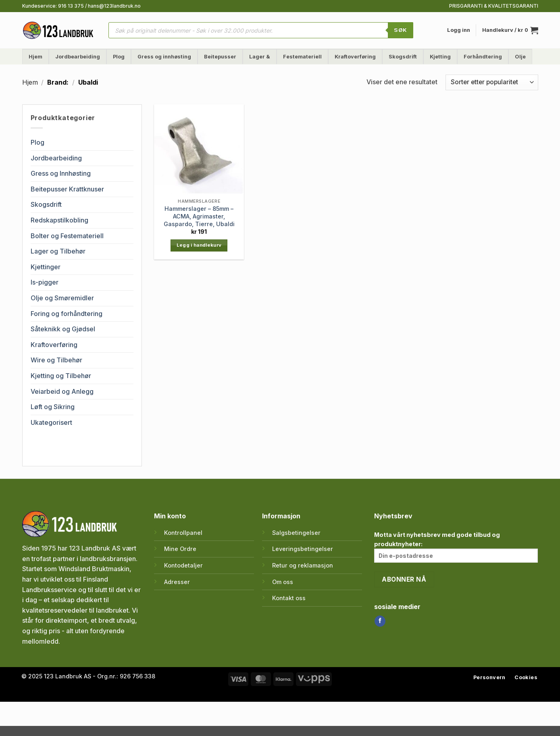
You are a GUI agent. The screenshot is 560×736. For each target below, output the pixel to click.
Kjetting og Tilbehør (61, 376)
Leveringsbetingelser (303, 549)
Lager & (260, 57)
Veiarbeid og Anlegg (62, 391)
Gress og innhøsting (164, 57)
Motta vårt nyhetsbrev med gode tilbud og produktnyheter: (456, 547)
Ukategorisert (51, 422)
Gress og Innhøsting (61, 173)
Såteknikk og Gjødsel (63, 329)
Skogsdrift (403, 57)
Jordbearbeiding (78, 57)
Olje (520, 57)
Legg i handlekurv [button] (199, 245)
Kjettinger (46, 267)
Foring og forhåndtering (67, 314)
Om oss (283, 582)
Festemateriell (302, 57)
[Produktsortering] (492, 82)
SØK (400, 30)
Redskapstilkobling (59, 220)
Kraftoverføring (355, 57)
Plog (119, 57)
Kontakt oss (289, 598)
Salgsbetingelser (296, 533)
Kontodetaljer (183, 565)
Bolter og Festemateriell (67, 236)
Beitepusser (220, 57)
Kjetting (440, 57)
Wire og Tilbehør (56, 360)
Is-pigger (45, 282)
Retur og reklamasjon (303, 565)
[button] (459, 30)
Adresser (177, 582)
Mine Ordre (180, 549)
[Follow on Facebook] (380, 621)
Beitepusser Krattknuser (67, 189)
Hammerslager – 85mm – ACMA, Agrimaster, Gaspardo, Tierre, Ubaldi (199, 216)
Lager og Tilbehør (58, 251)
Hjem (35, 57)
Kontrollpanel (183, 533)
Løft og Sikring (53, 407)
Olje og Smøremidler (62, 298)
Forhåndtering (483, 57)
